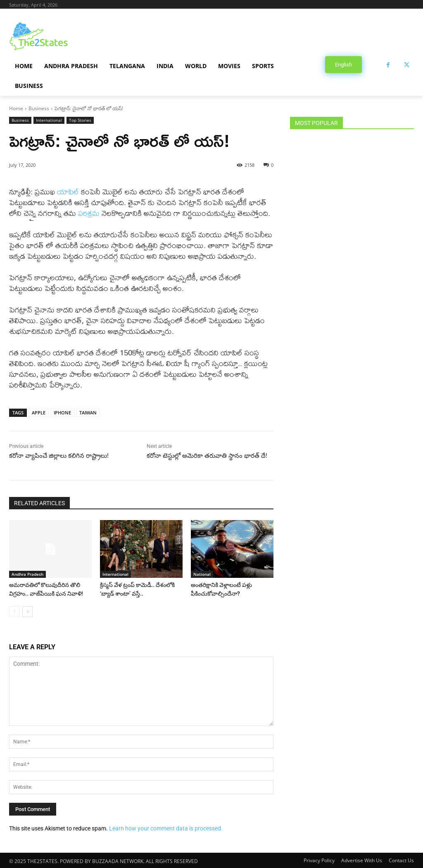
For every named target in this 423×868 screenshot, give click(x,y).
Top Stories (80, 120)
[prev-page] (14, 611)
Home (16, 108)
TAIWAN (88, 413)
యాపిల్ (68, 192)
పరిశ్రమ (89, 213)
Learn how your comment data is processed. (166, 828)
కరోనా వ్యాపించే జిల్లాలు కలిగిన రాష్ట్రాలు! (59, 456)
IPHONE (62, 413)
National (202, 574)
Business (39, 108)
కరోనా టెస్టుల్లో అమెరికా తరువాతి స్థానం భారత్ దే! (207, 456)
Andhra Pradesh (27, 574)
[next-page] (27, 611)
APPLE (39, 413)
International (49, 120)
